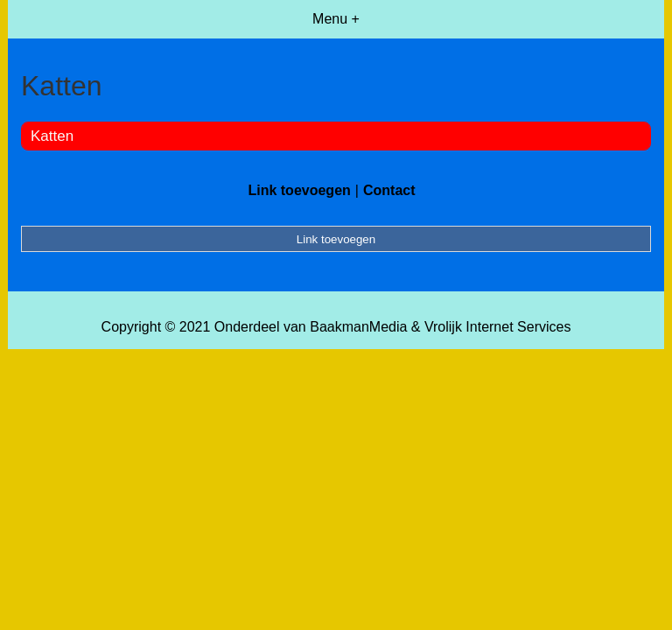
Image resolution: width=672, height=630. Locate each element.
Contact (389, 190)
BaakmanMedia (358, 327)
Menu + (336, 19)
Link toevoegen (299, 190)
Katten (52, 136)
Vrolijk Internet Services (497, 327)
